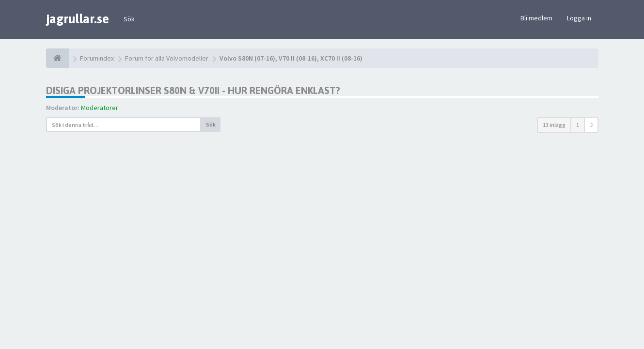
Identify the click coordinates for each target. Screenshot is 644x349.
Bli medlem (536, 18)
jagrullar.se (78, 19)
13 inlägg (554, 125)
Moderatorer (100, 108)
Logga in (579, 18)
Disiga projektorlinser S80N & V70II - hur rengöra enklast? (193, 90)
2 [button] (591, 125)
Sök (129, 19)
